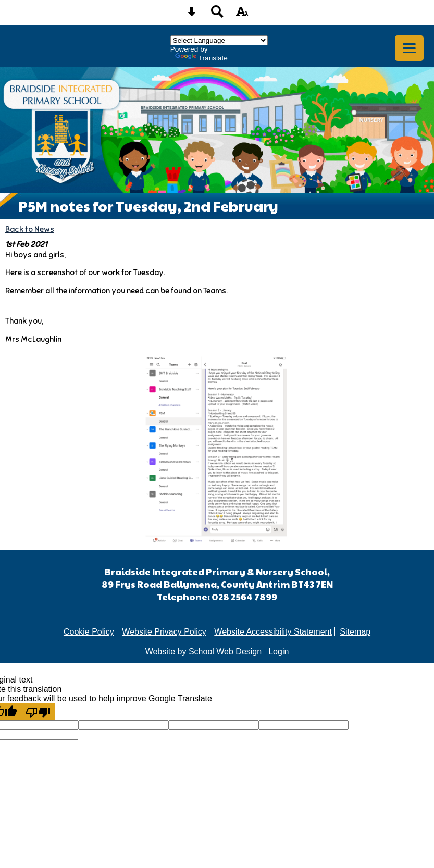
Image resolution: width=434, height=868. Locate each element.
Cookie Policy (89, 632)
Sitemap (355, 632)
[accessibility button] (242, 15)
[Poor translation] (38, 712)
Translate (201, 58)
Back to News (30, 229)
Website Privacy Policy (164, 632)
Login (278, 652)
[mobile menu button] (409, 48)
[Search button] (217, 15)
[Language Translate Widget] (219, 40)
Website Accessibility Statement (273, 632)
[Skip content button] (192, 15)
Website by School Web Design (204, 652)
